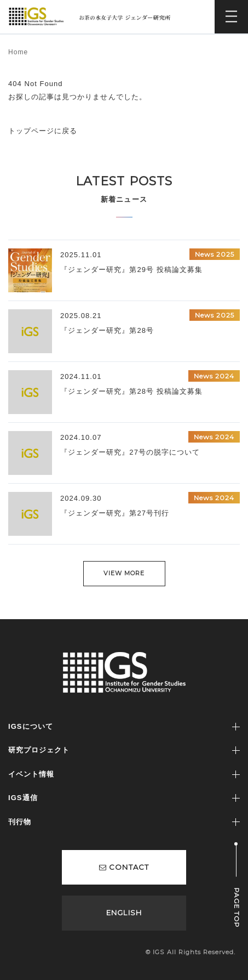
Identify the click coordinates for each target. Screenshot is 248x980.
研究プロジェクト (39, 750)
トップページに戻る (43, 131)
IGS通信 (23, 798)
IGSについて (31, 726)
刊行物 (20, 822)
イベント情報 (31, 774)
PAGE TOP (237, 908)
